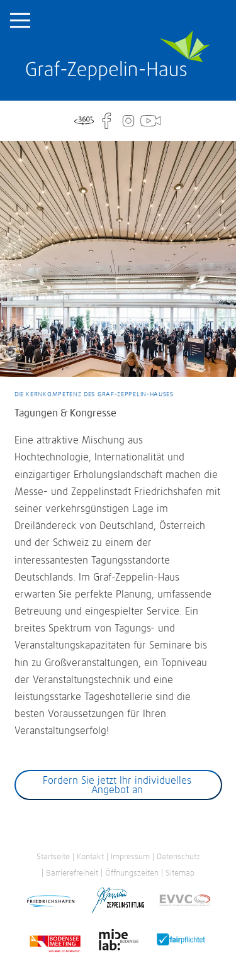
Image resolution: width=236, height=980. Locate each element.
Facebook (106, 121)
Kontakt (90, 857)
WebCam (150, 121)
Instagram (128, 121)
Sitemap (180, 873)
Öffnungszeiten (132, 873)
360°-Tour (84, 121)
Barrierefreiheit (72, 873)
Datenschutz (178, 857)
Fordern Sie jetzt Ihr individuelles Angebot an (117, 786)
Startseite (118, 55)
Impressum (130, 857)
